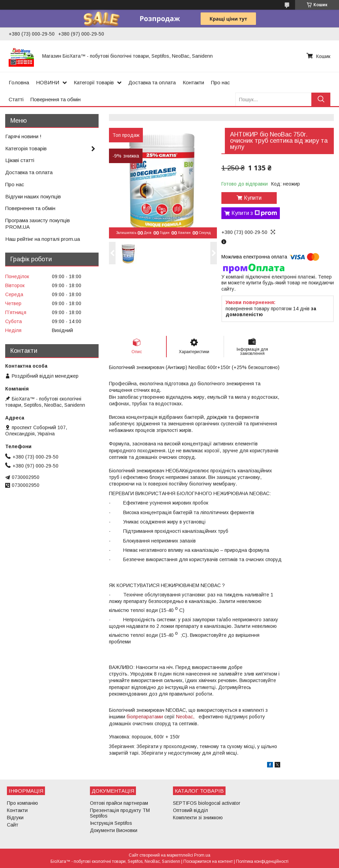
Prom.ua (202, 855)
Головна (19, 82)
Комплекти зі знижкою (198, 818)
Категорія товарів (26, 148)
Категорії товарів (94, 82)
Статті (16, 99)
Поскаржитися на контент (208, 861)
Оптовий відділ (190, 810)
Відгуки (15, 818)
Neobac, (185, 717)
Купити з (254, 213)
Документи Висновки (114, 830)
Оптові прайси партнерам (119, 803)
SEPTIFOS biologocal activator (207, 803)
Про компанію (22, 803)
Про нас (221, 82)
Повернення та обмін (56, 99)
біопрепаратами (145, 717)
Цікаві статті (20, 160)
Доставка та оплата (152, 82)
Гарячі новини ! (23, 136)
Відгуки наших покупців (33, 196)
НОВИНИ (48, 82)
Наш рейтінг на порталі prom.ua (43, 239)
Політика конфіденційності (262, 861)
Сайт (13, 825)
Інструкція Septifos (111, 823)
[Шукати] (321, 99)
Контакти (193, 82)
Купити (253, 198)
